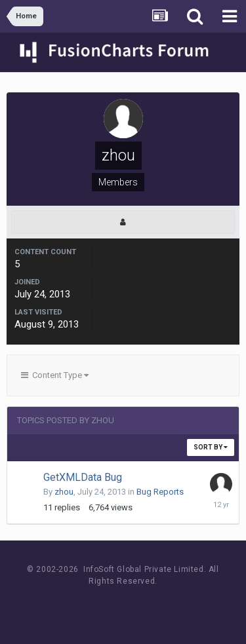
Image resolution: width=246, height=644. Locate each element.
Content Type (55, 375)
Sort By (211, 447)
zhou (64, 492)
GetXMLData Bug (83, 477)
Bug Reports (160, 492)
